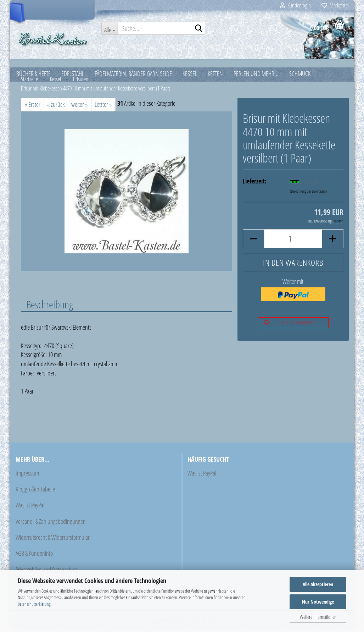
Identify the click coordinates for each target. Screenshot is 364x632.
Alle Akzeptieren (318, 584)
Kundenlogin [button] (295, 5)
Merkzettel (335, 5)
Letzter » (103, 108)
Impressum (27, 477)
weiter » (80, 108)
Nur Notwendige (318, 602)
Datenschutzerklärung (34, 604)
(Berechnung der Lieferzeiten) (308, 195)
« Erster (32, 108)
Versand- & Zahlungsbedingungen (51, 525)
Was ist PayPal (30, 509)
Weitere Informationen (318, 617)
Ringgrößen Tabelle (35, 493)
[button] (253, 242)
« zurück (56, 108)
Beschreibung (50, 308)
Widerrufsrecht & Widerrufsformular (53, 541)
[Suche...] (110, 28)
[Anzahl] (293, 242)
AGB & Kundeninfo (34, 557)
